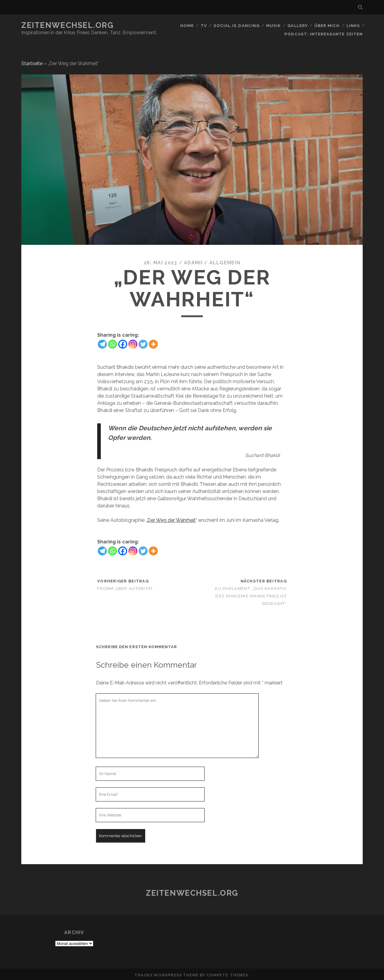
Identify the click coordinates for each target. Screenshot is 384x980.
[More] (153, 342)
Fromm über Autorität (125, 587)
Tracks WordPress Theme (166, 974)
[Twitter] (143, 342)
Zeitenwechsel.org (67, 25)
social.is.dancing (237, 25)
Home (188, 25)
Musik (273, 25)
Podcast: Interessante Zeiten (325, 33)
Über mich (327, 25)
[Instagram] (133, 342)
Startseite (32, 62)
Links (353, 25)
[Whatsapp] (112, 342)
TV (205, 25)
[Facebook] (123, 342)
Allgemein (225, 261)
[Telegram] (102, 342)
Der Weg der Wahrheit (171, 518)
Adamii (193, 261)
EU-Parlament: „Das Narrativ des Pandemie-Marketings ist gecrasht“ (251, 594)
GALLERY (297, 25)
